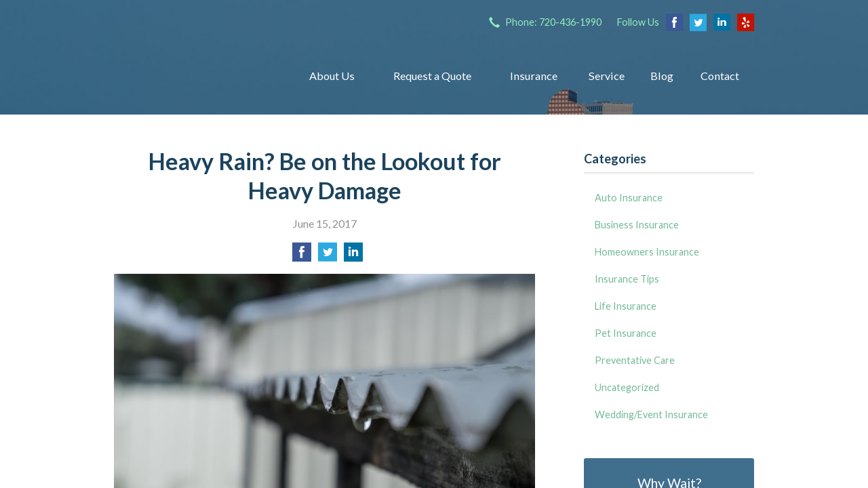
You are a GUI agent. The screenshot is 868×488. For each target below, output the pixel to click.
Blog (662, 76)
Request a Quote (432, 76)
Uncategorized (627, 387)
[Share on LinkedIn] (353, 256)
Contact (720, 76)
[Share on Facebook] (302, 256)
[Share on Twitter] (328, 256)
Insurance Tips (627, 279)
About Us (332, 76)
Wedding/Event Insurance (651, 414)
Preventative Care (635, 360)
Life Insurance (626, 306)
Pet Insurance (626, 333)
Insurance (534, 76)
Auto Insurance (629, 198)
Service (607, 76)
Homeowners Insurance (647, 252)
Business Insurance (637, 225)
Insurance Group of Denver (194, 76)
